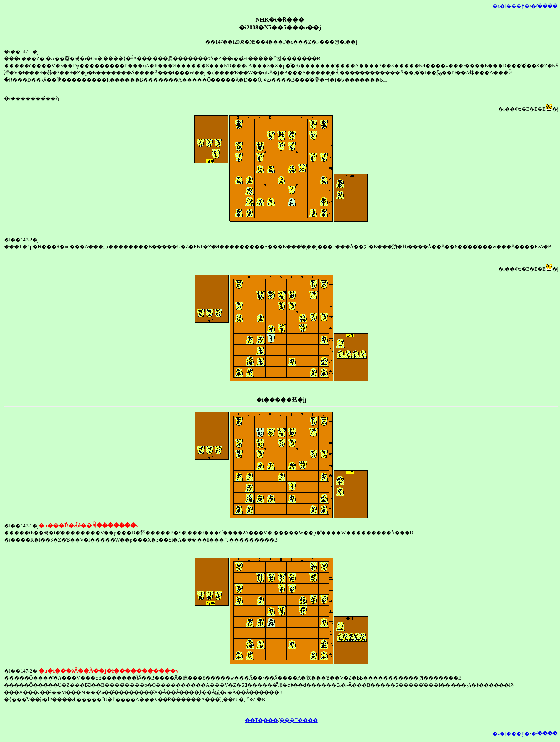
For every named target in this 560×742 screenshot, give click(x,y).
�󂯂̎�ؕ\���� (544, 6)
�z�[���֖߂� (511, 6)
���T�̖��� (299, 720)
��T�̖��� (262, 720)
